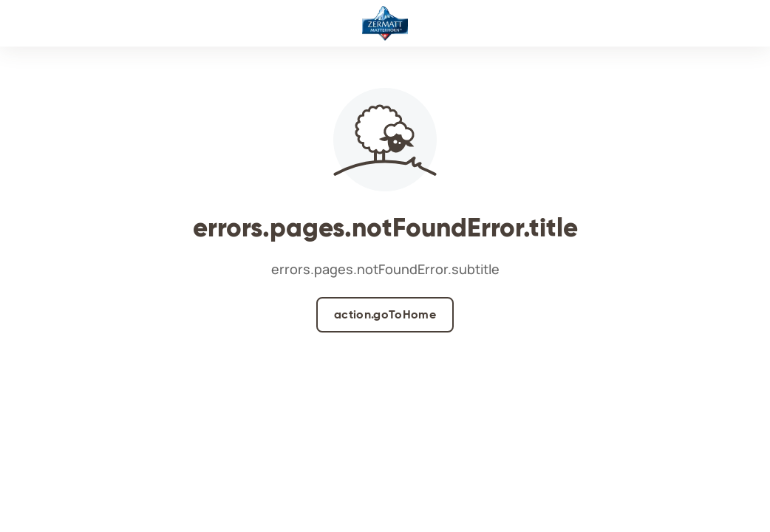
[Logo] (385, 23)
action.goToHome (385, 314)
